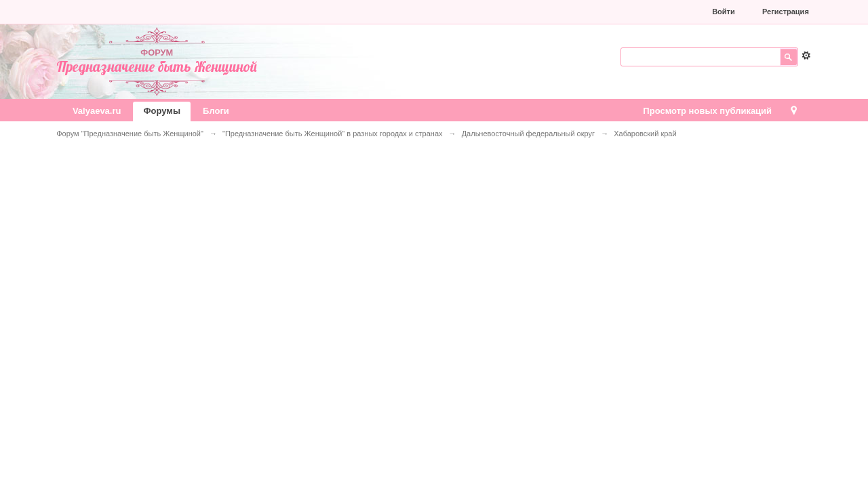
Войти (724, 12)
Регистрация (786, 12)
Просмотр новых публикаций (707, 111)
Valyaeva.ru (97, 111)
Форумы (162, 111)
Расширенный (806, 56)
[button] (610, 12)
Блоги (216, 111)
